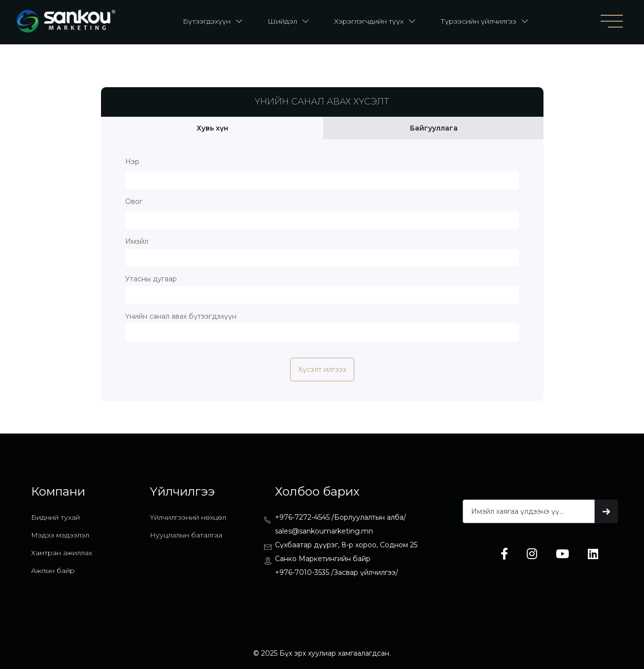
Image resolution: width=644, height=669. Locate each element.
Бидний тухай (55, 517)
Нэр (132, 162)
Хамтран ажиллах (62, 553)
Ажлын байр (53, 570)
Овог (134, 201)
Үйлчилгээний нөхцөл (188, 517)
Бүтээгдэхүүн (207, 21)
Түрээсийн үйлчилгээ (478, 21)
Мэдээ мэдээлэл (60, 535)
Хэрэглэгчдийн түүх (369, 21)
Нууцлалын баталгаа (186, 535)
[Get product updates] (529, 511)
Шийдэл (282, 21)
